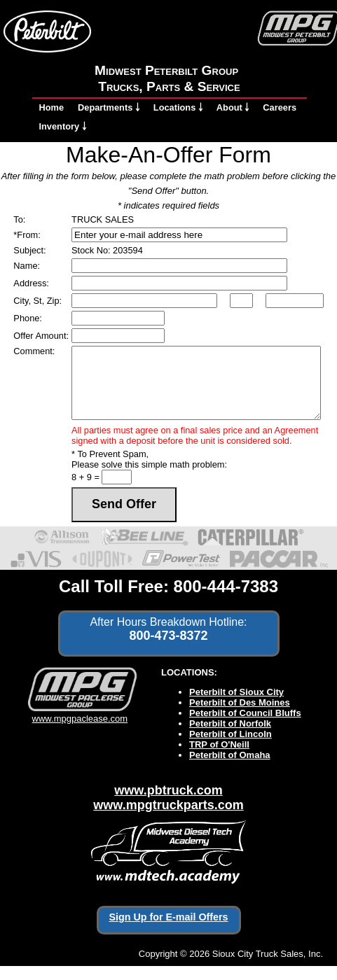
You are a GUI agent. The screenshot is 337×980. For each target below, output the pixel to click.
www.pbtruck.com (168, 790)
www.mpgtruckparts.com (168, 805)
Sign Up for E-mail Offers (169, 917)
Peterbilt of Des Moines (240, 702)
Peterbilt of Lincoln (231, 734)
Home (52, 107)
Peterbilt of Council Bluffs (245, 713)
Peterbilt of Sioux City (236, 692)
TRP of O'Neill (219, 744)
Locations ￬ (178, 107)
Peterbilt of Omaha (230, 755)
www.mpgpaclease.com (80, 713)
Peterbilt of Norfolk (230, 723)
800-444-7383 (226, 586)
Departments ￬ (109, 107)
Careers (280, 107)
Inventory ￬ (63, 126)
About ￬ (233, 107)
